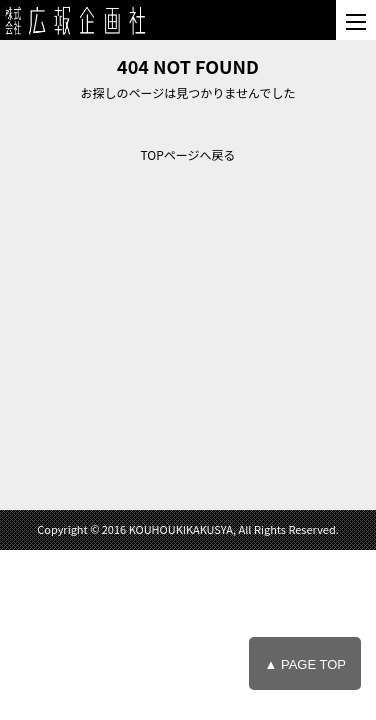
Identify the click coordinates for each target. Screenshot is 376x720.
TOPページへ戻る (187, 154)
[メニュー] (356, 20)
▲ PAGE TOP (305, 664)
